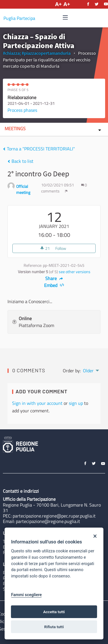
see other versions (75, 272)
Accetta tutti (54, 612)
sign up (76, 403)
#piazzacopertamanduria (46, 53)
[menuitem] (91, 370)
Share (54, 278)
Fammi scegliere (26, 595)
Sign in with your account (37, 403)
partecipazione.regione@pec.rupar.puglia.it (54, 516)
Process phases (22, 110)
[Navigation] (65, 18)
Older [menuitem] (88, 371)
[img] (65, 17)
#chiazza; (12, 53)
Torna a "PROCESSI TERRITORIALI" (39, 149)
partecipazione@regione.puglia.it (48, 521)
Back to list (20, 161)
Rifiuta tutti (54, 627)
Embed (54, 285)
